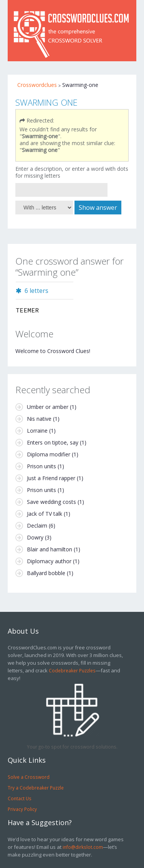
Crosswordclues (37, 85)
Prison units (41, 466)
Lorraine (37, 431)
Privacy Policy (22, 809)
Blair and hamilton (50, 549)
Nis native (39, 419)
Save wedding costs (51, 502)
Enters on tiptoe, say (53, 442)
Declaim (37, 526)
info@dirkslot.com (83, 847)
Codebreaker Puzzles (72, 670)
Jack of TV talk (45, 514)
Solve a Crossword (29, 777)
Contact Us (20, 798)
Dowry (35, 537)
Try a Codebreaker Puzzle (36, 788)
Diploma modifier (49, 454)
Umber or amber (48, 407)
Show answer (98, 208)
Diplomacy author (49, 561)
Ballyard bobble (46, 573)
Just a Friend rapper (51, 478)
